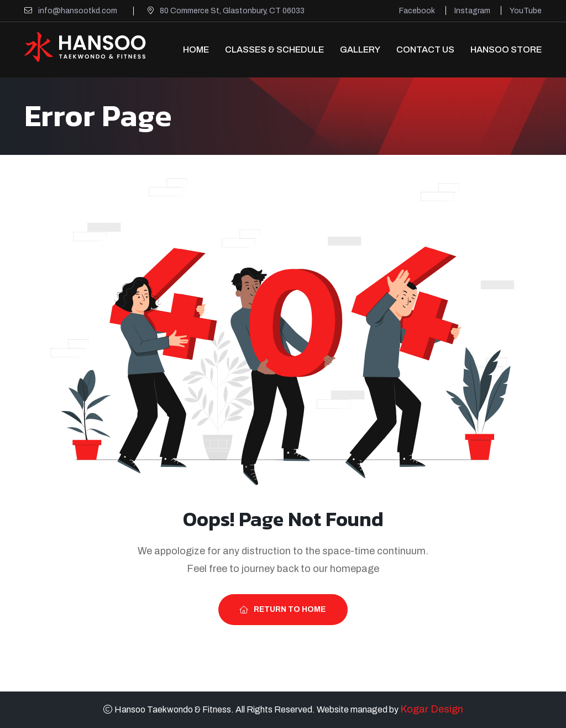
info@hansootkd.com (78, 11)
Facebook (417, 11)
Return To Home (282, 609)
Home (196, 50)
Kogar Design (432, 709)
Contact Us (425, 50)
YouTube (526, 11)
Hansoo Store (506, 50)
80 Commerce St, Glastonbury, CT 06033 (232, 11)
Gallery (360, 50)
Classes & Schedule (274, 50)
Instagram (472, 11)
